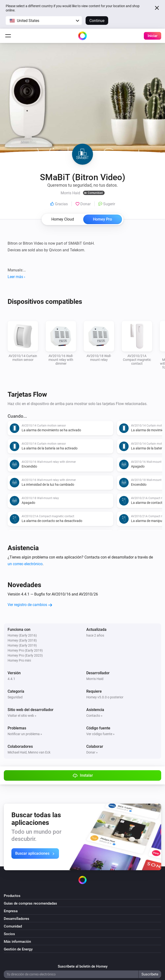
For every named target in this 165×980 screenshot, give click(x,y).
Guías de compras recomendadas (30, 903)
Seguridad (15, 697)
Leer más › (16, 277)
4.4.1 (11, 679)
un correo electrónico (25, 564)
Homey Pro (102, 219)
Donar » (92, 752)
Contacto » (94, 716)
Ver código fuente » (100, 734)
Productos (12, 896)
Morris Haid (95, 679)
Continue (97, 21)
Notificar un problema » (25, 734)
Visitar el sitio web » (22, 716)
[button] (44, 21)
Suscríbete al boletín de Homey (83, 966)
